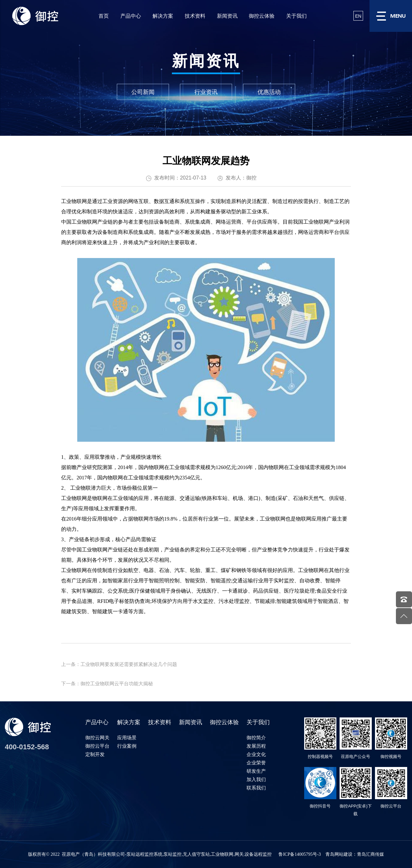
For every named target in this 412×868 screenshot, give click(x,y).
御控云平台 (97, 746)
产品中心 (131, 16)
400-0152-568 (27, 747)
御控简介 (256, 738)
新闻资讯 (227, 16)
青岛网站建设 (339, 854)
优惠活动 (269, 92)
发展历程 (256, 746)
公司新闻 (143, 92)
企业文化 (256, 754)
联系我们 (256, 788)
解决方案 (163, 16)
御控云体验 (262, 16)
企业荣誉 (256, 763)
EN (358, 16)
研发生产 (256, 771)
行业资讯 (206, 92)
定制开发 (95, 754)
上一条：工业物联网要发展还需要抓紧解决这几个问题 (119, 664)
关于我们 (296, 16)
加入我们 (256, 779)
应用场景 (127, 738)
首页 (104, 16)
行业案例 (127, 746)
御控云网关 (97, 738)
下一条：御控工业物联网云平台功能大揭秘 (107, 683)
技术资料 (195, 16)
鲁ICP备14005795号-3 (300, 854)
